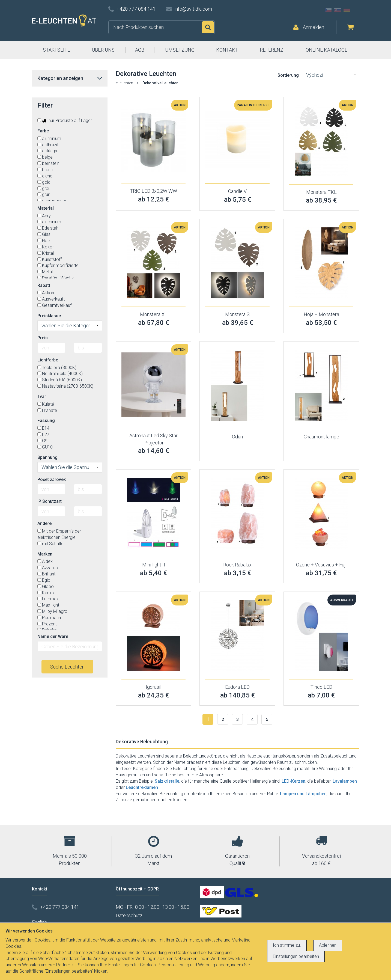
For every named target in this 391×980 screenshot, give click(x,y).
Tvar (42, 397)
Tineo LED (321, 687)
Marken (45, 554)
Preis (43, 338)
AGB (140, 50)
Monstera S (237, 314)
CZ (328, 10)
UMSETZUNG (180, 50)
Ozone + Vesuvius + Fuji (321, 565)
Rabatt (44, 285)
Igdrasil (153, 687)
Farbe (43, 131)
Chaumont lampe (321, 437)
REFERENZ (271, 50)
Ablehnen (328, 945)
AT (356, 10)
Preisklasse (49, 316)
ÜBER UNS (103, 50)
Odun (237, 437)
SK (338, 10)
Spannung (47, 457)
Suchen (208, 27)
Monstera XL (154, 314)
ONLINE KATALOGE (326, 50)
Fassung (46, 421)
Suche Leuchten (67, 667)
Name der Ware (53, 636)
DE (347, 10)
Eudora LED (237, 687)
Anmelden (314, 27)
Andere (44, 523)
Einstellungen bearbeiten (296, 956)
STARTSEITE (56, 50)
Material (46, 208)
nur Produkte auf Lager (65, 121)
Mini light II (154, 565)
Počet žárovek (52, 479)
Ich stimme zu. (287, 945)
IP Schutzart (50, 501)
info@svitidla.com (193, 9)
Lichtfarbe (48, 360)
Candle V (237, 191)
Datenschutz (129, 915)
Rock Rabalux (237, 565)
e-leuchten (124, 83)
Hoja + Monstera (321, 314)
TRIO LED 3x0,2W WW (153, 191)
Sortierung (288, 75)
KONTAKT (227, 50)
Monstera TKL (321, 192)
